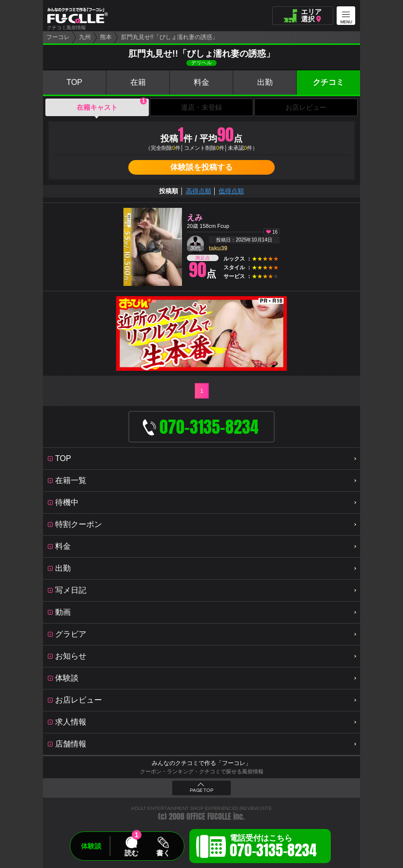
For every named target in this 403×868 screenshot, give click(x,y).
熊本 (106, 37)
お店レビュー (306, 107)
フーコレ (58, 37)
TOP (74, 82)
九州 (85, 37)
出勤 (265, 82)
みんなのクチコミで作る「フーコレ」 (201, 763)
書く (163, 853)
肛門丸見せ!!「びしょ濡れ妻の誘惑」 (170, 37)
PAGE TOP (201, 790)
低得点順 (231, 191)
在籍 (138, 82)
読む (131, 853)
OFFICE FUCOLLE (209, 817)
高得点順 (199, 191)
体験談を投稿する (201, 167)
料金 (201, 82)
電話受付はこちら (273, 848)
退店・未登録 (201, 107)
